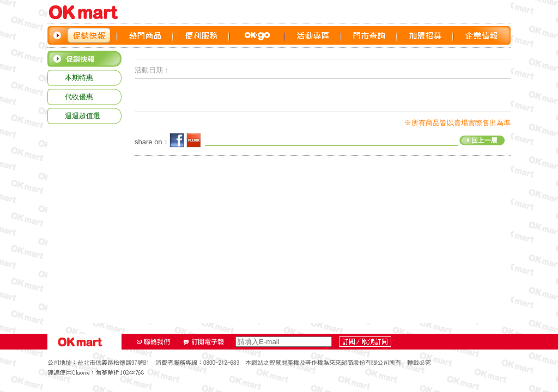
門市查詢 (369, 35)
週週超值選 (83, 116)
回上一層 (355, 139)
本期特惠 (79, 78)
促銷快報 (89, 35)
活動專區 (313, 35)
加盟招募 (425, 35)
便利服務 (201, 35)
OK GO (257, 35)
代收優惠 (79, 97)
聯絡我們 (154, 342)
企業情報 (481, 35)
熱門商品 (145, 35)
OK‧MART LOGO (88, 12)
